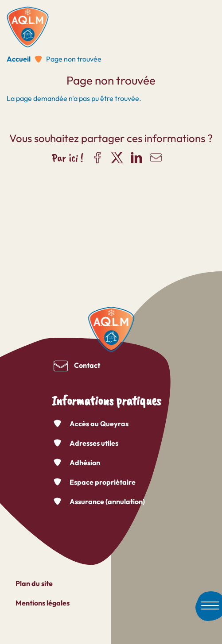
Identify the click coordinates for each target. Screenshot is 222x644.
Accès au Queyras (99, 424)
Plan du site (34, 583)
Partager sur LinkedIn (136, 158)
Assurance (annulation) (107, 501)
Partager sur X (117, 158)
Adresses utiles (94, 443)
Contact (87, 365)
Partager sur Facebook (97, 158)
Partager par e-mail (156, 158)
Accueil (19, 59)
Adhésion (85, 463)
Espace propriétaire (103, 482)
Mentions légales (43, 603)
